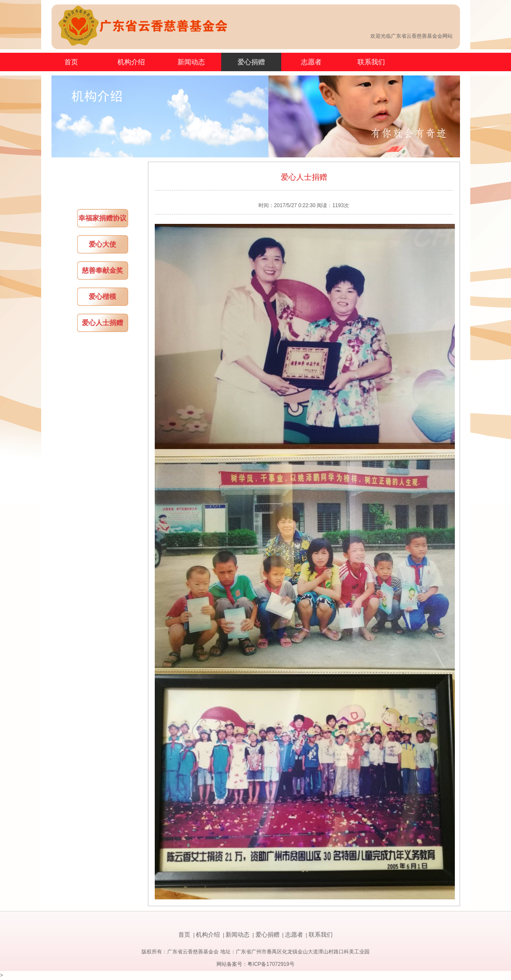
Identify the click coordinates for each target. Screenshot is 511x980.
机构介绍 (131, 62)
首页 (71, 62)
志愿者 (311, 62)
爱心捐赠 (251, 62)
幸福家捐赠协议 (102, 218)
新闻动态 (191, 62)
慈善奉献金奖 (102, 270)
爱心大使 (102, 244)
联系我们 (371, 62)
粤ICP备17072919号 (271, 964)
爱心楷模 (102, 297)
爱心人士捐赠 (102, 323)
